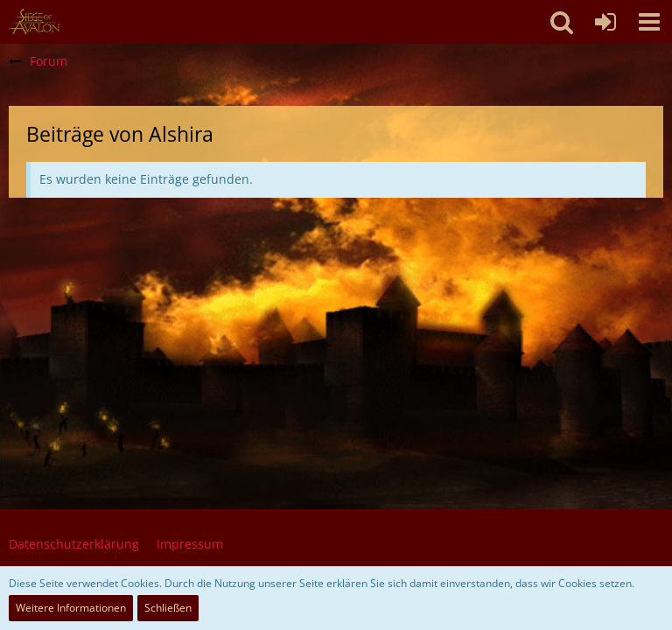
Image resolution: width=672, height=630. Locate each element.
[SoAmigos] (34, 22)
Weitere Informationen (71, 608)
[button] (649, 22)
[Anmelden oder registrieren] (605, 22)
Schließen (168, 608)
